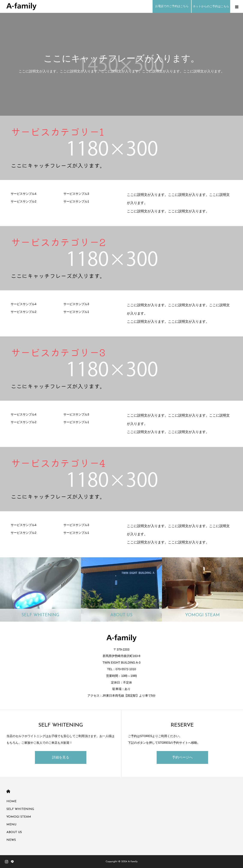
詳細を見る (61, 757)
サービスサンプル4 (24, 194)
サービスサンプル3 (76, 194)
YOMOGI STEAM (19, 817)
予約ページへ (182, 757)
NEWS (11, 840)
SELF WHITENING (20, 809)
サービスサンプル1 (76, 201)
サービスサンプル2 (24, 201)
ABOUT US (14, 832)
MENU (11, 825)
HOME (8, 791)
